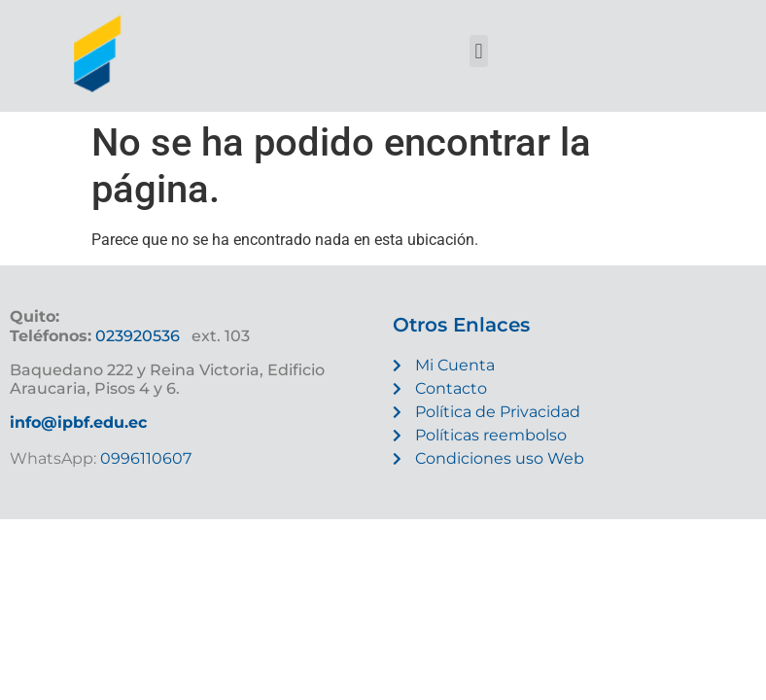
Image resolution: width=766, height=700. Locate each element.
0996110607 (144, 458)
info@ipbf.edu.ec (78, 422)
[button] (479, 51)
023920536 (138, 336)
